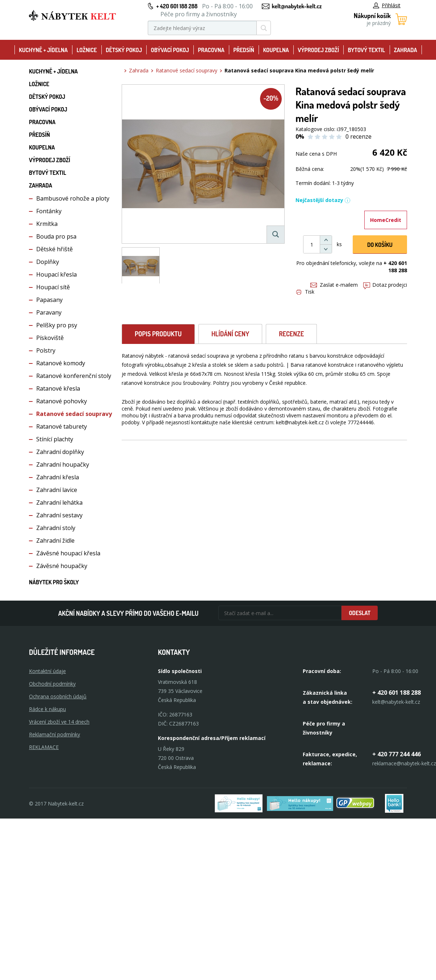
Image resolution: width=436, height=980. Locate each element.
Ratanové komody (61, 363)
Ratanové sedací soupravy (74, 414)
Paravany (49, 312)
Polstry (46, 350)
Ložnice (87, 50)
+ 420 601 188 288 (177, 6)
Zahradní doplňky (60, 452)
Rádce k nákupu (47, 709)
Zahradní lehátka (59, 502)
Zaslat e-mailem (334, 285)
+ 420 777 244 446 (397, 754)
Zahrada (406, 50)
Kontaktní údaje (47, 671)
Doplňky (48, 262)
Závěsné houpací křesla (68, 553)
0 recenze (359, 136)
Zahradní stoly (56, 528)
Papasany (49, 300)
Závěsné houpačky (62, 566)
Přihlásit (387, 5)
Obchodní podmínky (52, 684)
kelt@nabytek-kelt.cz (297, 6)
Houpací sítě (53, 287)
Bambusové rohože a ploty (73, 198)
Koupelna (276, 50)
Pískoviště (50, 338)
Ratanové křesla (58, 388)
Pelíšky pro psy (57, 325)
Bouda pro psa (56, 236)
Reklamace (44, 747)
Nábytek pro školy (54, 582)
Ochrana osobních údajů (58, 696)
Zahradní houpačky (63, 464)
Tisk (305, 292)
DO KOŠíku (380, 245)
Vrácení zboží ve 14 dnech (59, 722)
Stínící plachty (55, 439)
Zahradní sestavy (59, 515)
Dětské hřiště (54, 249)
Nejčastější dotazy (323, 200)
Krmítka (47, 224)
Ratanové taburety (62, 426)
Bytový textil (367, 50)
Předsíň (244, 50)
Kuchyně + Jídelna (43, 50)
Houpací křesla (56, 274)
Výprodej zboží (318, 50)
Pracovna (211, 50)
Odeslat (360, 613)
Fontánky (49, 211)
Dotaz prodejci (385, 285)
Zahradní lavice (57, 490)
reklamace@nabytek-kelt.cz (404, 763)
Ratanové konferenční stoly (74, 376)
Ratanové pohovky (62, 401)
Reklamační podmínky (54, 734)
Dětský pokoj (124, 50)
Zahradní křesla (58, 477)
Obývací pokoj (170, 50)
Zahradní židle (55, 541)
